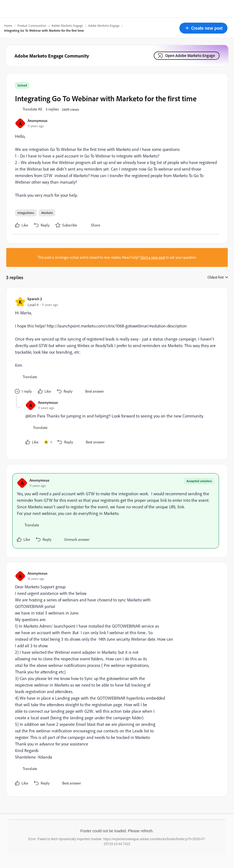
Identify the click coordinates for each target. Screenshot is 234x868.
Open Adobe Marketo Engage (190, 56)
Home (8, 26)
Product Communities (32, 26)
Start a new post (153, 257)
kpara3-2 (35, 299)
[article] (116, 346)
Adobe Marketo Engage (67, 26)
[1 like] (48, 442)
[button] (203, 28)
